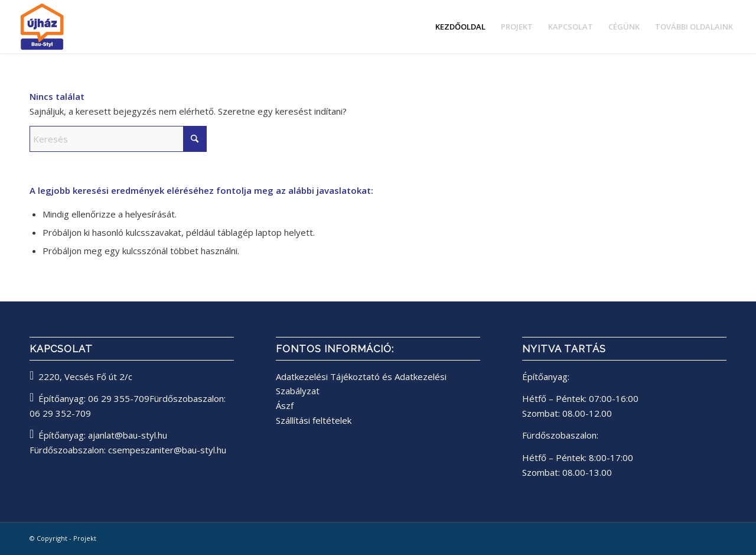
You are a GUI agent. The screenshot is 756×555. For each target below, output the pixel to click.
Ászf (285, 405)
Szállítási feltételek (314, 420)
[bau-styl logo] (73, 27)
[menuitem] (460, 27)
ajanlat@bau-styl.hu (128, 435)
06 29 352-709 (60, 413)
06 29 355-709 (119, 398)
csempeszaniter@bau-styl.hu (167, 450)
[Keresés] (118, 139)
